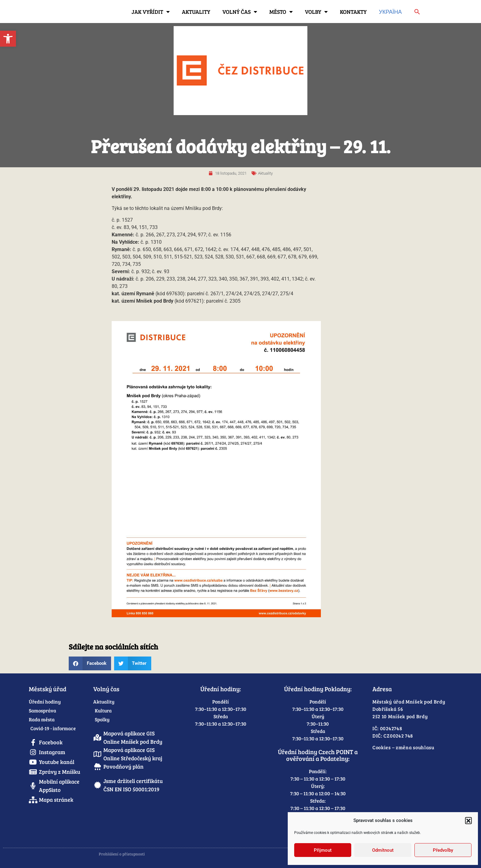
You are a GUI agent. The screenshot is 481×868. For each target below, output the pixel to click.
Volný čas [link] (240, 12)
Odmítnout (383, 850)
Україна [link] (390, 12)
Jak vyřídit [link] (151, 12)
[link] (8, 39)
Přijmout (323, 850)
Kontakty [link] (353, 12)
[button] (468, 820)
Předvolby (443, 850)
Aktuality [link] (196, 12)
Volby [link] (316, 12)
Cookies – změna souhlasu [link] (403, 747)
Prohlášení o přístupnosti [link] (122, 854)
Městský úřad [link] (48, 689)
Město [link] (281, 12)
